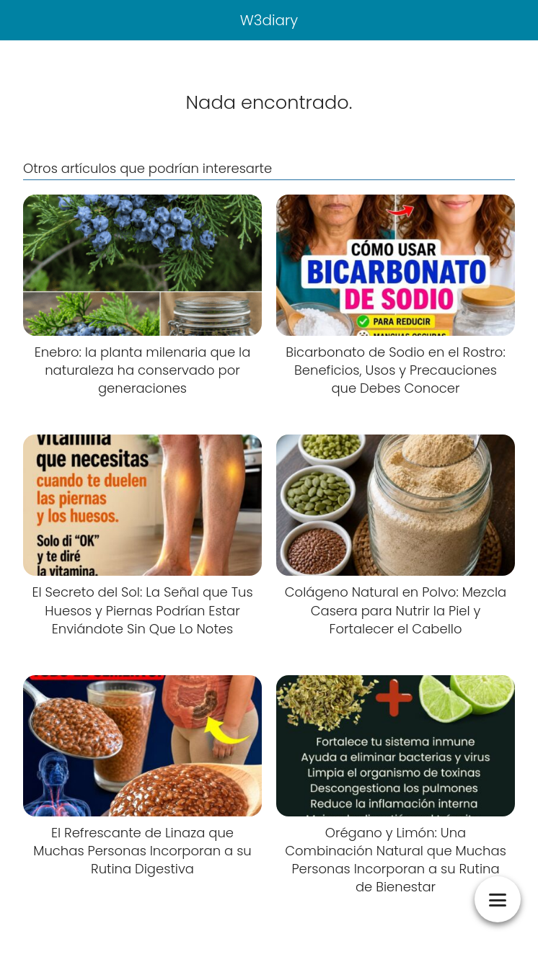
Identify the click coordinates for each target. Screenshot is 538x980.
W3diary (269, 20)
